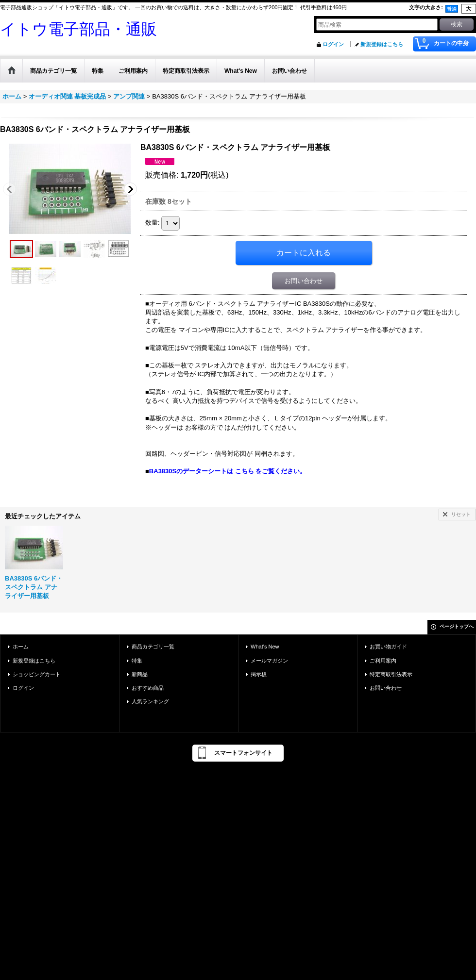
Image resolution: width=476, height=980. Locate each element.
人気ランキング (150, 701)
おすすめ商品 (148, 688)
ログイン (333, 44)
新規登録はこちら (382, 44)
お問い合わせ (304, 281)
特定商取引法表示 (391, 674)
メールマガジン (269, 661)
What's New (265, 647)
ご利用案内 (383, 661)
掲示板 (259, 674)
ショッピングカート (37, 674)
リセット (461, 514)
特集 (137, 661)
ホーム (21, 647)
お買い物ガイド (388, 647)
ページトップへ (457, 626)
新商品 (140, 674)
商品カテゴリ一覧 (153, 647)
